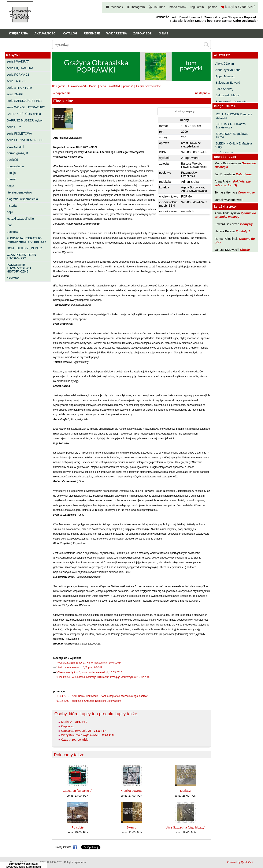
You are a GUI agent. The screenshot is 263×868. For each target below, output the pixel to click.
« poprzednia (62, 93)
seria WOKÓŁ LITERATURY (26, 107)
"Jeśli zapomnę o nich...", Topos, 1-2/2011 (80, 668)
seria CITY (14, 127)
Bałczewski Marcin (228, 95)
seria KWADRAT (18, 61)
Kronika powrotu (131, 791)
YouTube (159, 7)
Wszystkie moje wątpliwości (80, 735)
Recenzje (92, 33)
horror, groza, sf (17, 153)
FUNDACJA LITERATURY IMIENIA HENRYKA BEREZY (27, 240)
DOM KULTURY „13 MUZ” (25, 248)
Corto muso (246, 192)
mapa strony (178, 7)
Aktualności (45, 33)
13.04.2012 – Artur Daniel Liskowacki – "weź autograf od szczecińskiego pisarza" (102, 696)
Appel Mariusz (225, 76)
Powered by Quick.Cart (240, 862)
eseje (10, 186)
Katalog (70, 33)
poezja (11, 173)
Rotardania (244, 174)
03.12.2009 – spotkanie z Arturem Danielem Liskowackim (89, 701)
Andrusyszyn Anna (228, 70)
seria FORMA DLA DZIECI (25, 140)
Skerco (132, 827)
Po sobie (78, 827)
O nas (164, 33)
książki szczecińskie (20, 219)
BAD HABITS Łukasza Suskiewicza (231, 126)
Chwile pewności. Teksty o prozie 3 (235, 251)
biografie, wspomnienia (22, 199)
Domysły (247, 224)
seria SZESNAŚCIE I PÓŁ (24, 101)
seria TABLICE (17, 81)
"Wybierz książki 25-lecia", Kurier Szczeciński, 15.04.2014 (89, 663)
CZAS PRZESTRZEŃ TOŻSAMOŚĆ (21, 256)
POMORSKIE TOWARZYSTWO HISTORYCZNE (19, 268)
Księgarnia (18, 33)
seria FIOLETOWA (19, 134)
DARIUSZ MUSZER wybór (25, 120)
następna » (202, 93)
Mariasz (66, 722)
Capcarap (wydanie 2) (76, 731)
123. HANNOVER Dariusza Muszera (234, 116)
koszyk (230, 7)
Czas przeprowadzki (75, 740)
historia (12, 206)
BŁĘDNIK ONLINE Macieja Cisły (234, 145)
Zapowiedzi (143, 33)
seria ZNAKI (15, 94)
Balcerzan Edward (228, 83)
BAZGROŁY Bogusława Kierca (232, 135)
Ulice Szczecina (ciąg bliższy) (186, 827)
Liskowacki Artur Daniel (83, 86)
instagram (138, 7)
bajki (10, 212)
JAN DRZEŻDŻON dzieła (24, 114)
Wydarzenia (117, 33)
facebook (117, 7)
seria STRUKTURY (20, 88)
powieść (12, 160)
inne (10, 225)
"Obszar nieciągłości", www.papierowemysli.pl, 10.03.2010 (89, 672)
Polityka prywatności (76, 862)
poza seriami (15, 147)
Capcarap (68, 726)
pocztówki (13, 232)
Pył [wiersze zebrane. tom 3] (233, 183)
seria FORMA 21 (18, 75)
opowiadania (15, 166)
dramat (12, 179)
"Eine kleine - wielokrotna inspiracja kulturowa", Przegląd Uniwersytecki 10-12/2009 (103, 677)
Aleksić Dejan (225, 64)
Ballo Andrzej (224, 89)
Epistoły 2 (243, 231)
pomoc (213, 7)
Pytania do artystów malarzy (235, 215)
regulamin (197, 7)
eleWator (13, 278)
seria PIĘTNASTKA (20, 68)
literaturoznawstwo (19, 192)
